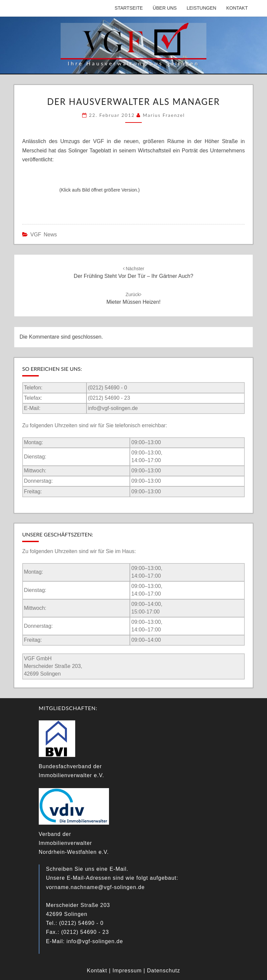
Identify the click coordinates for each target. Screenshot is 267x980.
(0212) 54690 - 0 (107, 388)
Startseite (129, 8)
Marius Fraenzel (164, 115)
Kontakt (237, 8)
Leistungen (201, 8)
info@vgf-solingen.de (113, 408)
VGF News (43, 235)
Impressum (127, 971)
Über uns (165, 8)
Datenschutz (164, 971)
